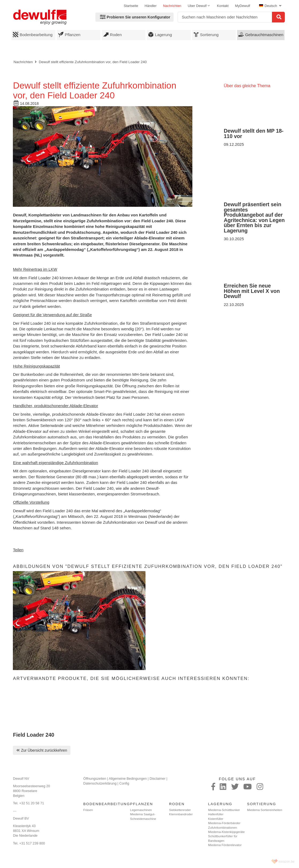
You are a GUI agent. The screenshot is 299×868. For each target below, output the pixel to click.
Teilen (18, 550)
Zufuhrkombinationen (223, 828)
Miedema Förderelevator (225, 845)
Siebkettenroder (180, 810)
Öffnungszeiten (95, 779)
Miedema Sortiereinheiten (265, 810)
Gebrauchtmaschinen (261, 35)
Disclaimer (158, 779)
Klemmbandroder (181, 814)
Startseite (131, 6)
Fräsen (88, 810)
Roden (112, 35)
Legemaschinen (141, 810)
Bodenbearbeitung (33, 35)
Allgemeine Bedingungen (128, 779)
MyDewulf (242, 6)
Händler (151, 6)
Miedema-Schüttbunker (224, 810)
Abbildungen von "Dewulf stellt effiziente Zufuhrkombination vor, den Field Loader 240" (148, 566)
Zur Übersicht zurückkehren (44, 750)
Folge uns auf (237, 779)
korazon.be (287, 862)
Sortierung (206, 35)
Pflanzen (69, 35)
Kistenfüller (216, 819)
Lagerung (160, 35)
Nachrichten (172, 6)
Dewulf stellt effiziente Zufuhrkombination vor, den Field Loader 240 (93, 62)
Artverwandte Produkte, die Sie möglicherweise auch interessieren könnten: (131, 678)
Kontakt (223, 6)
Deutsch (268, 6)
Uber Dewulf (197, 6)
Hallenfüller (216, 814)
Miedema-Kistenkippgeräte (227, 832)
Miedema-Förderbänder (224, 823)
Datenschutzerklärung (100, 783)
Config (124, 783)
